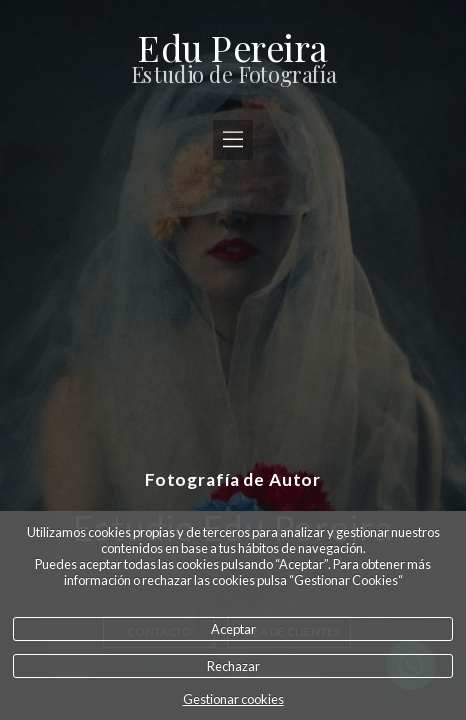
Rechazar (233, 666)
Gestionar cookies (233, 699)
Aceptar (233, 629)
